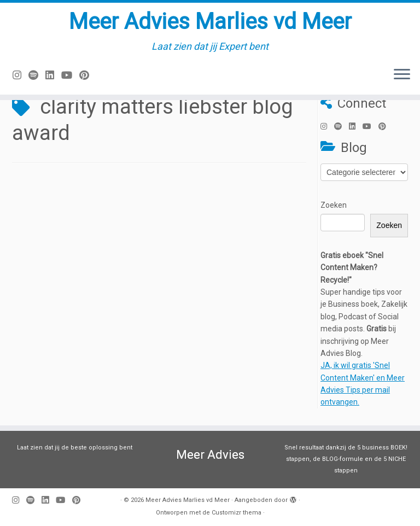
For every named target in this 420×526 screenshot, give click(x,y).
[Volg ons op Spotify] (37, 75)
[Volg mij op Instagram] (21, 75)
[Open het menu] (402, 75)
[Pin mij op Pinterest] (88, 75)
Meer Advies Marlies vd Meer (210, 22)
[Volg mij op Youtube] (70, 75)
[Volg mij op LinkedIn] (53, 75)
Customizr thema (237, 513)
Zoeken (334, 205)
